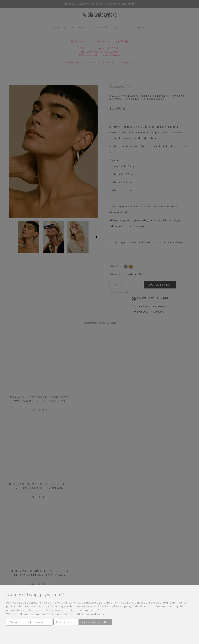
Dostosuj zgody (66, 622)
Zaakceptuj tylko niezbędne (29, 622)
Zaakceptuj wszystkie (96, 622)
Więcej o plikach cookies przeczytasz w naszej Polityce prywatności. (56, 614)
